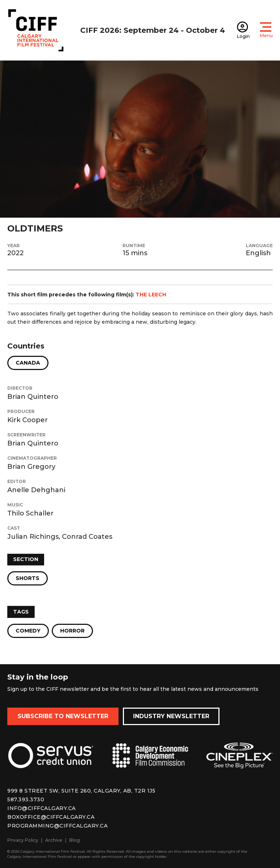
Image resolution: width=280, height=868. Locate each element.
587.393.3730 (26, 799)
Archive (54, 840)
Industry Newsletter (171, 716)
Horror (72, 631)
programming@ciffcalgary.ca (57, 826)
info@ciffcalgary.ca (42, 808)
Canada (28, 363)
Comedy (28, 631)
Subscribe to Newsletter (63, 716)
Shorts (28, 578)
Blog (75, 840)
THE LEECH (151, 295)
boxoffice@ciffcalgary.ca (51, 817)
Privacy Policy (23, 840)
